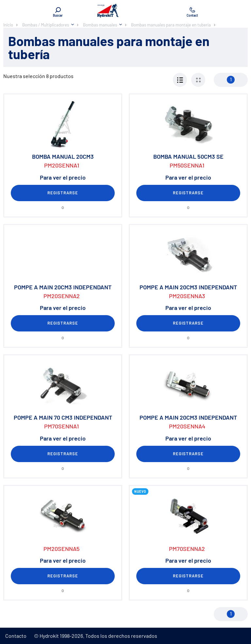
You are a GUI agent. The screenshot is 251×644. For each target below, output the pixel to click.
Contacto (16, 636)
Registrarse (63, 193)
